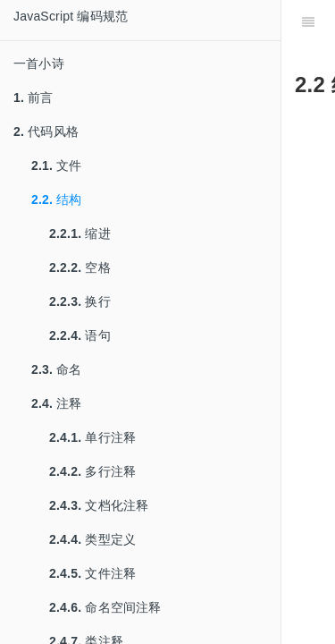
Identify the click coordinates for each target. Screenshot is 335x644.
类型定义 (92, 539)
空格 (80, 267)
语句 (80, 335)
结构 (57, 199)
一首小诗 (39, 64)
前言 (33, 97)
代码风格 (46, 131)
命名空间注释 (105, 607)
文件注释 (92, 573)
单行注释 (92, 437)
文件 (57, 165)
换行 (80, 301)
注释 (57, 403)
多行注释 (92, 471)
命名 (57, 369)
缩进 (80, 233)
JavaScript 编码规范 (71, 16)
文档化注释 (99, 505)
